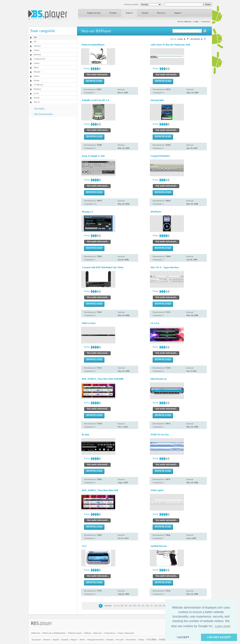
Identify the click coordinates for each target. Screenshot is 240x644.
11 (126, 606)
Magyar (74, 639)
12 (130, 606)
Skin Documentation (43, 114)
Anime (37, 50)
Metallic (37, 72)
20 (164, 606)
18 (156, 606)
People (37, 80)
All (35, 37)
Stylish (37, 98)
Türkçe (141, 639)
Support (178, 13)
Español (65, 639)
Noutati (145, 13)
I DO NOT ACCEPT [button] (219, 637)
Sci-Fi (36, 93)
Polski (82, 639)
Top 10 (37, 102)
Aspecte (129, 13)
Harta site (97, 633)
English (56, 639)
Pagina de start (94, 13)
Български (36, 639)
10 (122, 606)
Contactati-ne (110, 633)
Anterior (108, 606)
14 (139, 606)
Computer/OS (39, 59)
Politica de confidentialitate (54, 633)
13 (135, 606)
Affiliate (87, 633)
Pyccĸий (120, 639)
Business (37, 54)
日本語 (162, 639)
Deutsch (47, 639)
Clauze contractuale (126, 633)
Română (110, 639)
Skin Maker (39, 109)
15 (143, 606)
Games (37, 63)
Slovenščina (131, 639)
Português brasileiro (96, 639)
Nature (37, 76)
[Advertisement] (53, 140)
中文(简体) (152, 639)
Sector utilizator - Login (188, 21)
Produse (113, 13)
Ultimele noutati (75, 633)
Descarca (161, 13)
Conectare (205, 21)
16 (147, 606)
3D (35, 41)
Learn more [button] (223, 626)
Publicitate (36, 633)
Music (36, 67)
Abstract (37, 46)
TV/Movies (39, 85)
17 (151, 606)
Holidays (37, 89)
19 (160, 606)
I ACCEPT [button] (183, 637)
